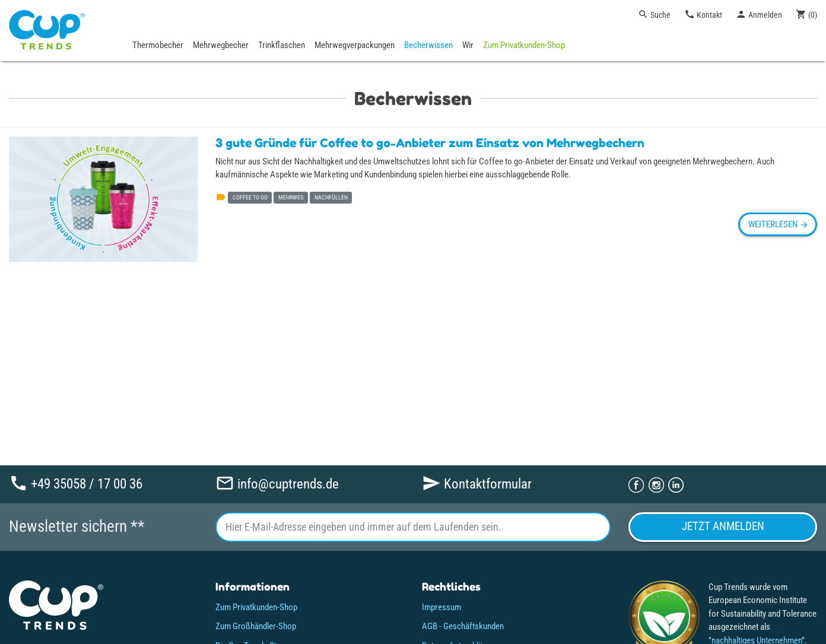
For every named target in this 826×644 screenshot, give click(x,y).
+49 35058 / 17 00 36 (76, 483)
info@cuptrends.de (277, 483)
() (806, 14)
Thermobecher (158, 45)
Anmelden (759, 14)
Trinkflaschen (282, 45)
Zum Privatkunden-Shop (524, 45)
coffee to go (250, 197)
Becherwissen (428, 45)
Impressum (441, 607)
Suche (654, 14)
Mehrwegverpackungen (355, 45)
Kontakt (703, 14)
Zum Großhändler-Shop (256, 626)
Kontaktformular (477, 483)
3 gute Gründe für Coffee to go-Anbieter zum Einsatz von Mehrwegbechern (430, 143)
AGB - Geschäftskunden (463, 626)
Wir (468, 45)
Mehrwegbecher (221, 45)
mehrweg (291, 197)
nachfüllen (331, 197)
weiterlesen (778, 224)
